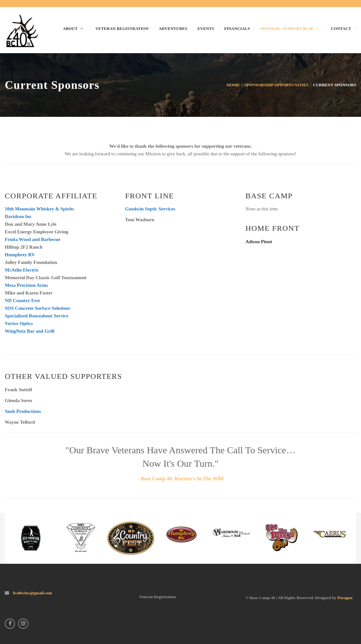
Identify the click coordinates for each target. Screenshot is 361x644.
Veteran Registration (157, 597)
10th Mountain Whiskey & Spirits (39, 209)
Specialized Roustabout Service (37, 316)
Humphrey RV (20, 255)
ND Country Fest (22, 301)
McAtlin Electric (22, 270)
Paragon (345, 598)
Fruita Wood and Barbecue (32, 239)
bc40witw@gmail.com (32, 593)
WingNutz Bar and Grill (30, 331)
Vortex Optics (19, 323)
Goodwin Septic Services (150, 209)
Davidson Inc (18, 216)
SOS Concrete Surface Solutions (38, 308)
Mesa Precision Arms (26, 285)
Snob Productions (23, 411)
